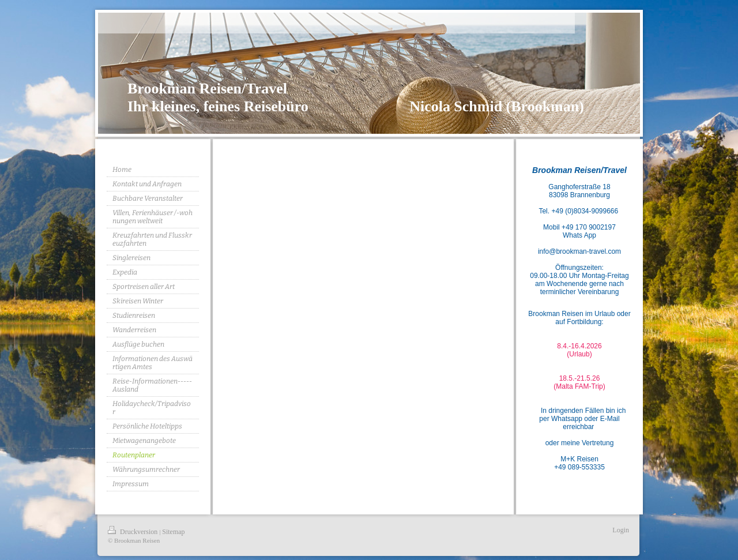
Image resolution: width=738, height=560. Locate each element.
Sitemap (173, 532)
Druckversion (133, 532)
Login (621, 530)
